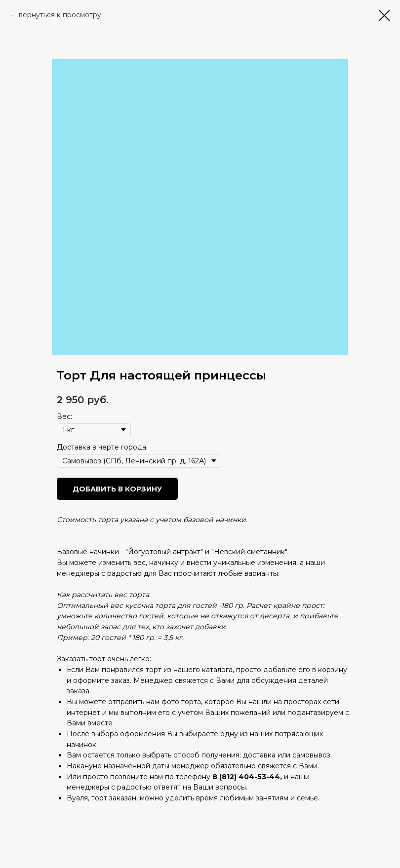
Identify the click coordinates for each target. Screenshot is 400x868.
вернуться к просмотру (60, 15)
